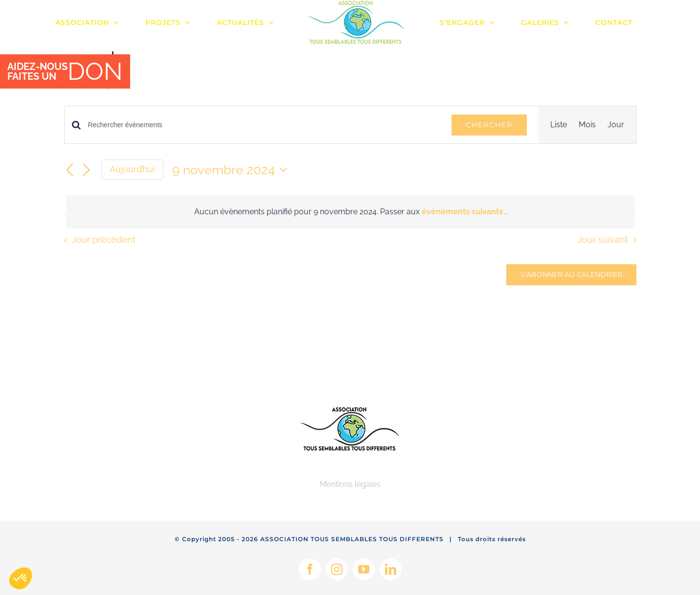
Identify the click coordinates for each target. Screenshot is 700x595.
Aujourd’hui (132, 169)
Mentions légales (350, 484)
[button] (21, 578)
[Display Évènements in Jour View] (616, 125)
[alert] (350, 212)
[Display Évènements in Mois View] (587, 125)
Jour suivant (603, 240)
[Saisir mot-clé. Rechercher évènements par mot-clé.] (264, 125)
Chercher (489, 125)
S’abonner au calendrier (571, 275)
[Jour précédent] (70, 170)
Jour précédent (104, 240)
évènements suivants (463, 212)
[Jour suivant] (87, 170)
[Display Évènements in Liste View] (559, 125)
